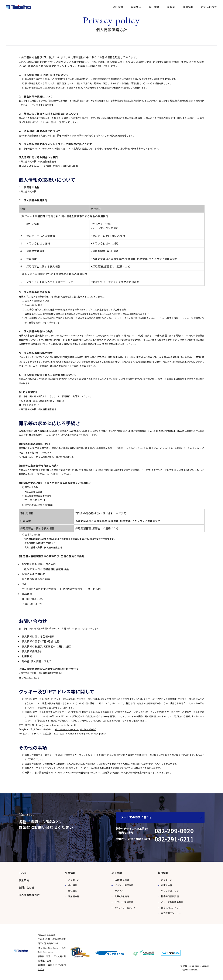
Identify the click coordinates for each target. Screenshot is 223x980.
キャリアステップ (170, 891)
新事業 (171, 7)
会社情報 (118, 7)
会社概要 (73, 885)
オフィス (119, 891)
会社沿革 (73, 891)
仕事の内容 (167, 885)
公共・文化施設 (122, 896)
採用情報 (188, 7)
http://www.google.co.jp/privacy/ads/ (75, 737)
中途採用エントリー (171, 913)
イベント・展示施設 (124, 885)
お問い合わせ (209, 7)
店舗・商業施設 (122, 880)
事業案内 (136, 7)
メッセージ (74, 880)
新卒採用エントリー (171, 908)
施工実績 (154, 7)
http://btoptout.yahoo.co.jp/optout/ (56, 733)
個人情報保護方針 (29, 895)
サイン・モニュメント (125, 908)
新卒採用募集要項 (170, 896)
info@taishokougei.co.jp (65, 166)
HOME (23, 873)
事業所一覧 (74, 896)
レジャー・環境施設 (124, 902)
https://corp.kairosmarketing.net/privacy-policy (80, 741)
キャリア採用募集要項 (172, 902)
